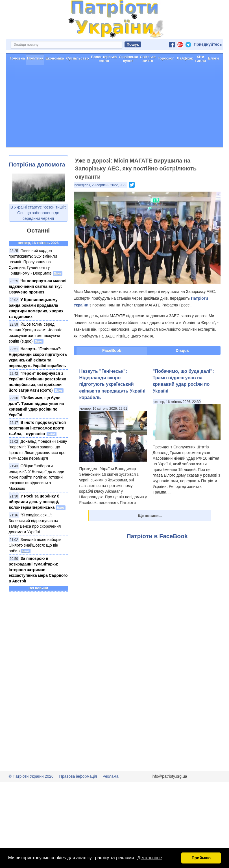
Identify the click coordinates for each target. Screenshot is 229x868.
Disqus (182, 371)
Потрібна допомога (37, 184)
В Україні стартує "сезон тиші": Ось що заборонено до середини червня (38, 233)
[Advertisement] (115, 127)
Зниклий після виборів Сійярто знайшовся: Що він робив (35, 565)
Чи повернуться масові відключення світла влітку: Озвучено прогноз (38, 306)
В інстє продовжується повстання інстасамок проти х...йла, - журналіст (37, 448)
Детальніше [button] (150, 858)
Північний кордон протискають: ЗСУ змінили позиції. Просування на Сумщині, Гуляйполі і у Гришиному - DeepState (33, 282)
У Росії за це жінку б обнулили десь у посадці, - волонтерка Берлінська (35, 522)
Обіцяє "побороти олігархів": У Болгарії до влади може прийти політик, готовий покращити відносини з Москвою (37, 497)
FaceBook (112, 371)
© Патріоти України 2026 (31, 796)
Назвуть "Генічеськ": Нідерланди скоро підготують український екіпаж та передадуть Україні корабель (113, 404)
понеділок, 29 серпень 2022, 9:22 (101, 205)
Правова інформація (78, 796)
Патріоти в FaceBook (157, 556)
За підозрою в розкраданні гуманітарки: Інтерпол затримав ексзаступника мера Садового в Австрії (38, 590)
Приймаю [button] (201, 858)
